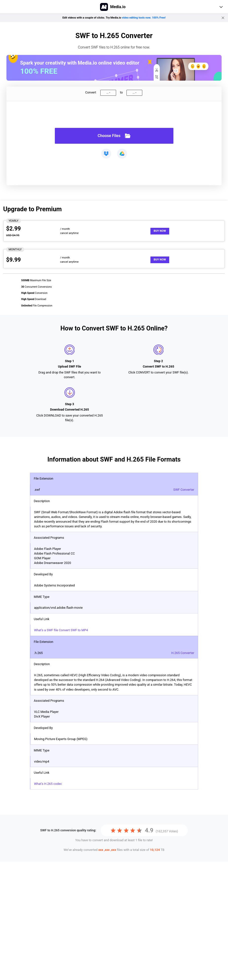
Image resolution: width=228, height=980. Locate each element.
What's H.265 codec (48, 784)
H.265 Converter (183, 653)
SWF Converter (184, 490)
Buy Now (160, 231)
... (107, 93)
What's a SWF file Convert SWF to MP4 (61, 630)
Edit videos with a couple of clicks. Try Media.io (114, 18)
